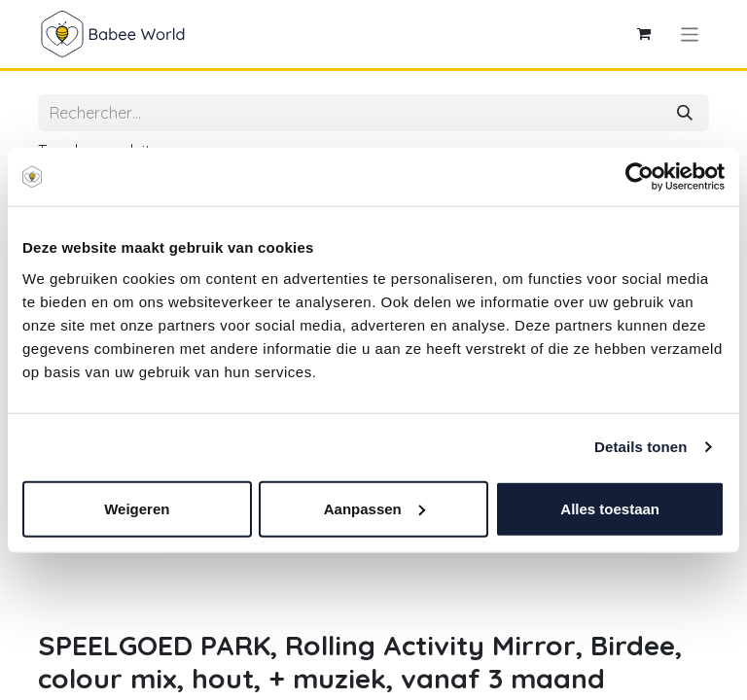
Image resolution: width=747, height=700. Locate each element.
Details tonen (640, 447)
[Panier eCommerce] (644, 34)
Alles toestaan (610, 508)
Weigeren (137, 508)
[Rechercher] (685, 113)
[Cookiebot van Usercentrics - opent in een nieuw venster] (640, 177)
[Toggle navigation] (690, 34)
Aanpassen (374, 508)
